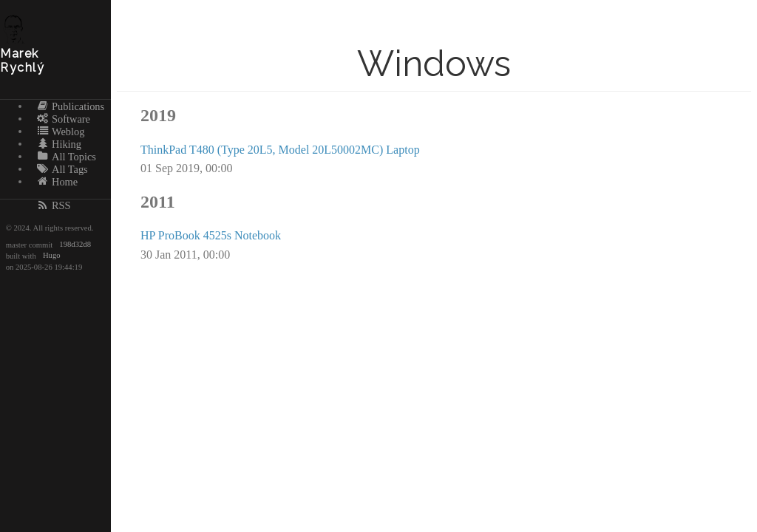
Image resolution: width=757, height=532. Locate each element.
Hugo (52, 256)
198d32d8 (75, 245)
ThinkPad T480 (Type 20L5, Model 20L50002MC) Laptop (280, 150)
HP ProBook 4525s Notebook (211, 235)
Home (57, 181)
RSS (54, 205)
